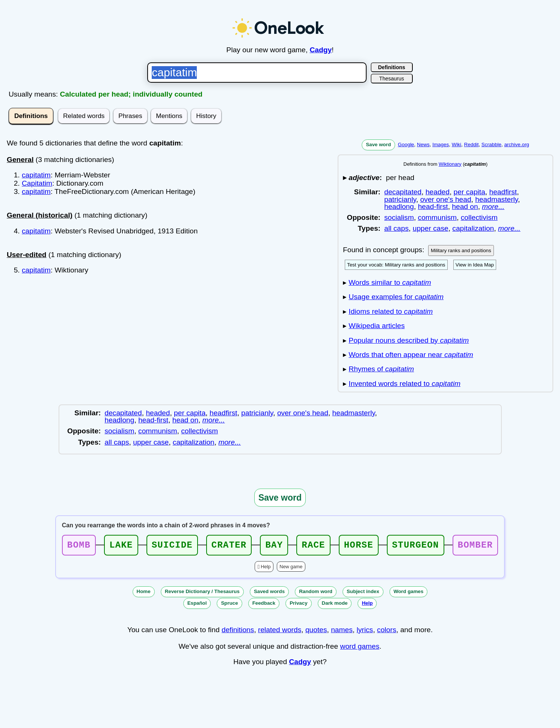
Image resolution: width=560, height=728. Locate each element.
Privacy (298, 605)
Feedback (264, 605)
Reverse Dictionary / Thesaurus (202, 594)
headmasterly (497, 199)
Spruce (229, 605)
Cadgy (321, 50)
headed (438, 192)
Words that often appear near (411, 355)
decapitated (403, 192)
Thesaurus (392, 79)
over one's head (446, 199)
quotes (316, 632)
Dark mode (335, 605)
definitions (238, 632)
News (423, 145)
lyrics (365, 632)
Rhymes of (381, 369)
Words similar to (390, 282)
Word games (409, 594)
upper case (431, 228)
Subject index (363, 594)
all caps (396, 228)
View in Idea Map (475, 265)
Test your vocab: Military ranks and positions (396, 265)
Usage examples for (396, 297)
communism (437, 217)
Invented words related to (405, 384)
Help (266, 569)
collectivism (479, 217)
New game (291, 569)
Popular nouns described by (409, 340)
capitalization (473, 228)
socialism (399, 217)
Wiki (457, 145)
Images (441, 145)
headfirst (503, 192)
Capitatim (37, 183)
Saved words (269, 594)
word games (360, 649)
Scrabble (491, 145)
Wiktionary (450, 164)
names (342, 632)
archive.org (516, 145)
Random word (316, 594)
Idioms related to (391, 311)
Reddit (472, 145)
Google (406, 145)
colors (387, 632)
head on (465, 207)
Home (144, 594)
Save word (378, 145)
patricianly (400, 199)
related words (280, 632)
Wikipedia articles (377, 326)
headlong (399, 207)
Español (197, 605)
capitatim (36, 175)
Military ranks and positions (461, 250)
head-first (433, 207)
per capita (469, 192)
